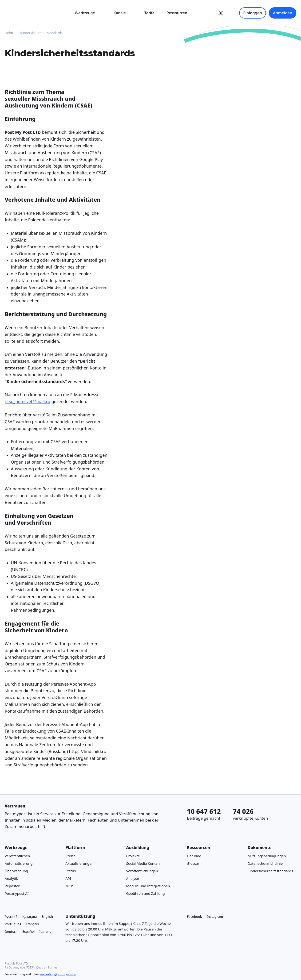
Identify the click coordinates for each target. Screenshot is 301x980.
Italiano (45, 931)
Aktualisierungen (79, 863)
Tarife (149, 13)
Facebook (194, 917)
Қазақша (30, 917)
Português (13, 924)
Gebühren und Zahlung (145, 893)
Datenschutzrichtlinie (265, 863)
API (68, 878)
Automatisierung (19, 863)
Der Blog (194, 856)
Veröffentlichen (17, 856)
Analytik (11, 878)
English (47, 917)
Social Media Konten (143, 863)
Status (71, 871)
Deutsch (11, 931)
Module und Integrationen (148, 886)
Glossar (193, 863)
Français (32, 924)
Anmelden (283, 13)
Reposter (12, 886)
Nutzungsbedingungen (267, 856)
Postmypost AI (17, 893)
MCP (69, 886)
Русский (11, 917)
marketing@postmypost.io (58, 974)
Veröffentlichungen (142, 871)
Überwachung (16, 871)
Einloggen (253, 13)
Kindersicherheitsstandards (270, 871)
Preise (70, 856)
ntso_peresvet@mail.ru (28, 401)
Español (28, 931)
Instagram (215, 917)
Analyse (132, 878)
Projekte (133, 856)
